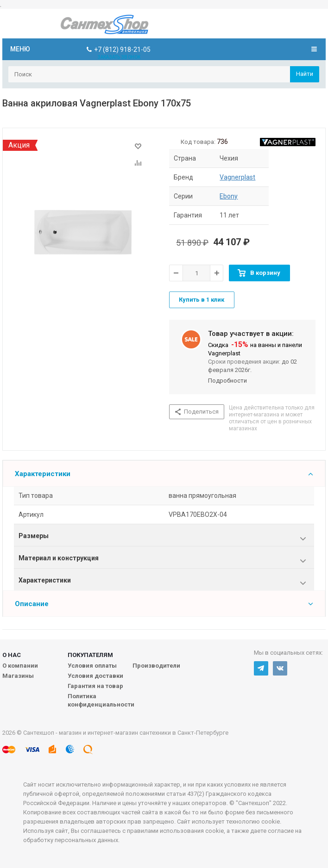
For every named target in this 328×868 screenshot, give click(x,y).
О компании (20, 666)
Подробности (227, 381)
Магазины (18, 676)
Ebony (229, 196)
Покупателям (90, 655)
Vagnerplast (237, 177)
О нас (12, 655)
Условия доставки (95, 676)
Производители (156, 666)
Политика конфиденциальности (101, 700)
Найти (305, 74)
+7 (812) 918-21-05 (122, 50)
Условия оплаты (92, 666)
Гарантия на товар (95, 686)
